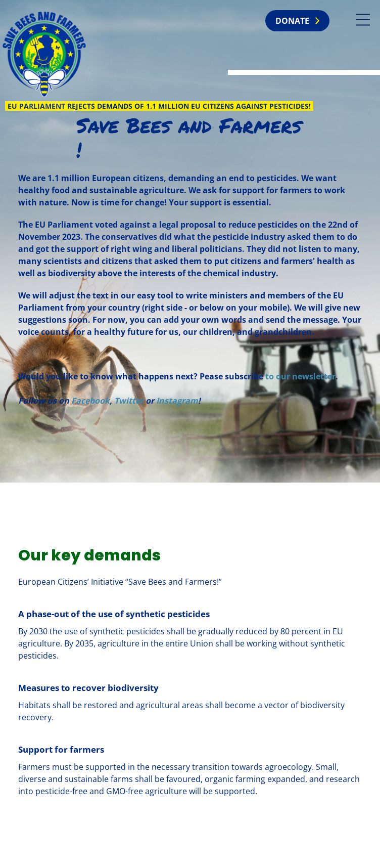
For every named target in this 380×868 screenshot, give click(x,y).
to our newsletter (300, 376)
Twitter (129, 401)
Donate (292, 21)
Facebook (90, 401)
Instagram (177, 401)
